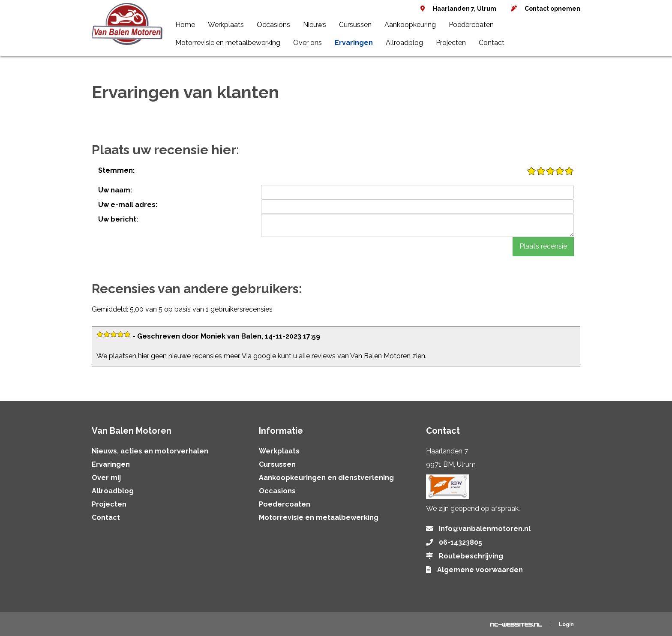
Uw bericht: (118, 219)
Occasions (273, 25)
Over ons (307, 43)
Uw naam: (115, 190)
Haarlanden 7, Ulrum (465, 9)
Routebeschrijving (471, 556)
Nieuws (315, 25)
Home (185, 25)
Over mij (106, 478)
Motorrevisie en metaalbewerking (228, 43)
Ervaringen (354, 43)
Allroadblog (404, 43)
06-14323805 (460, 543)
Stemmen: (116, 170)
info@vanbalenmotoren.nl (485, 529)
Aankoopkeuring (410, 25)
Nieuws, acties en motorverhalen (150, 451)
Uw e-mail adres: (128, 205)
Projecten (451, 43)
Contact (492, 43)
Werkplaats (226, 25)
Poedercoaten (471, 25)
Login (566, 624)
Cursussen (355, 25)
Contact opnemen (552, 9)
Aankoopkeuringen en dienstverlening (326, 478)
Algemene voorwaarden (480, 570)
